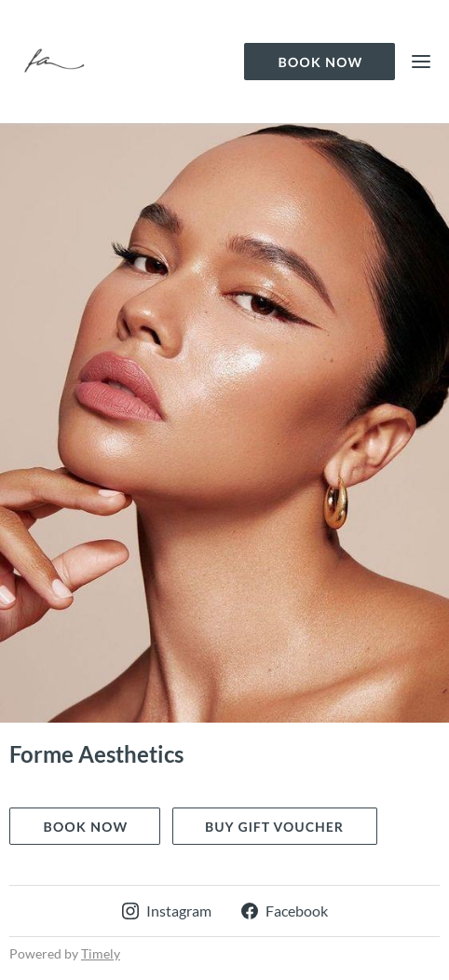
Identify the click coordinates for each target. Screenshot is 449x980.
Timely (101, 953)
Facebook (285, 911)
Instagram (167, 911)
